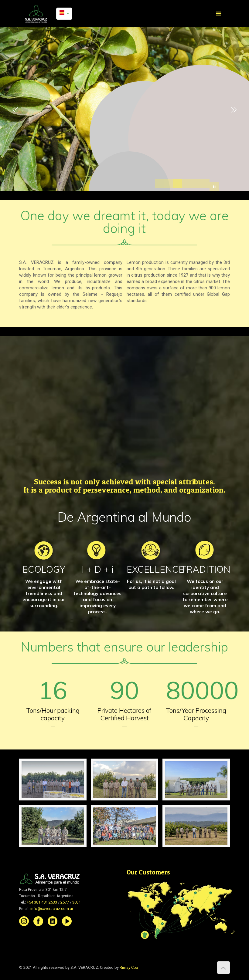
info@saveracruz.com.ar (52, 909)
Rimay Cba (129, 967)
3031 (77, 902)
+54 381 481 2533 (42, 902)
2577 (65, 902)
